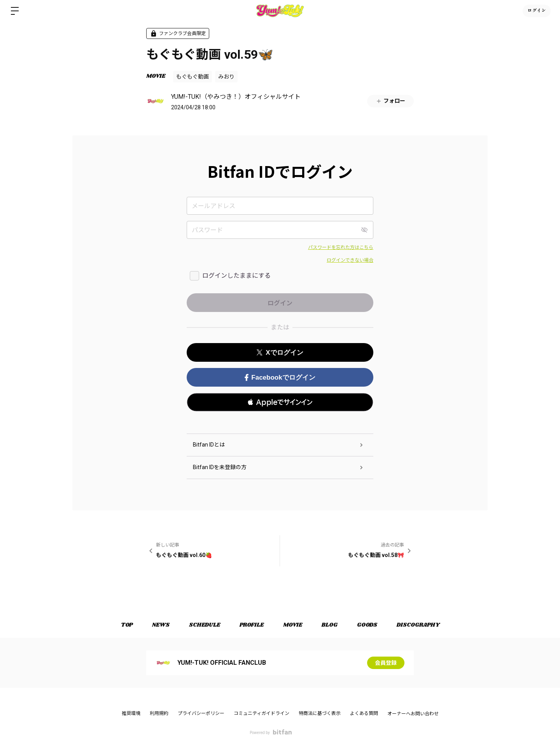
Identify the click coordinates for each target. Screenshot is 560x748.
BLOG (330, 625)
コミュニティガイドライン (262, 713)
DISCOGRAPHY (418, 625)
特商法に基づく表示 (320, 713)
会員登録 (386, 663)
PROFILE (252, 625)
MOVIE (156, 76)
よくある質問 (364, 713)
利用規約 (159, 713)
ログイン (537, 11)
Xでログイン (280, 353)
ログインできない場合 (350, 260)
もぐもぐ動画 (192, 77)
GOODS (367, 625)
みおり (226, 77)
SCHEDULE (205, 625)
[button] (280, 402)
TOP (127, 625)
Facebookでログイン (280, 378)
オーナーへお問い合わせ (413, 714)
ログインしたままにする (236, 276)
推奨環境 (131, 713)
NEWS (161, 625)
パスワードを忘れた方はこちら (341, 247)
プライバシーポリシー (201, 713)
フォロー (390, 101)
